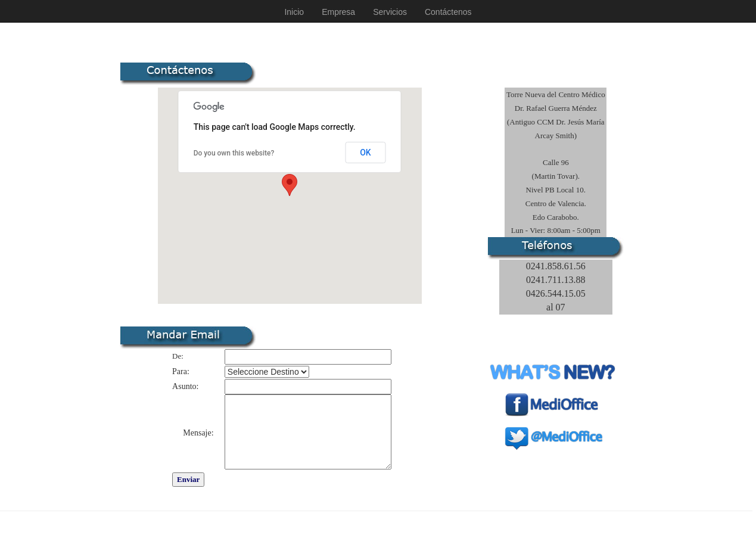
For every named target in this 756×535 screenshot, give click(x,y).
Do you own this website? (234, 153)
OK (365, 153)
